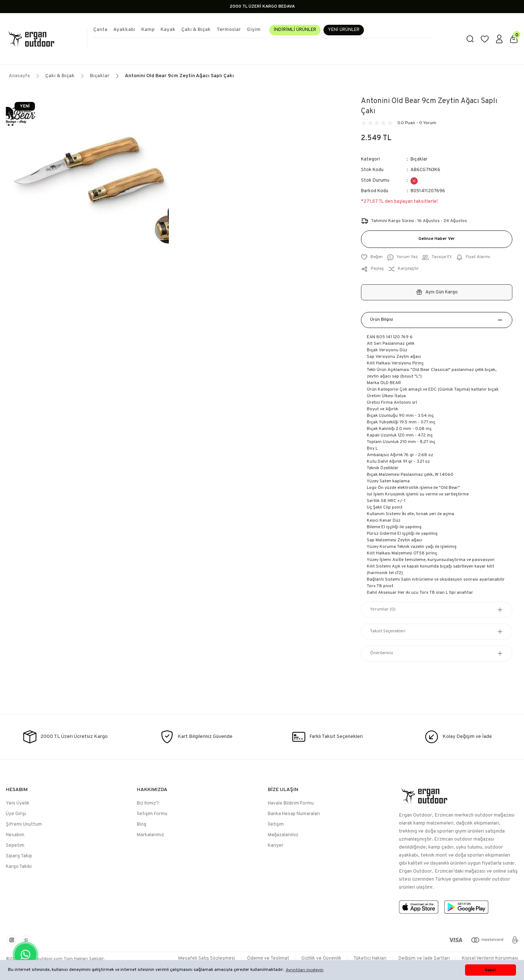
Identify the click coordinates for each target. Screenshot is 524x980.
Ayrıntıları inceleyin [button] (305, 970)
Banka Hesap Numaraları (294, 814)
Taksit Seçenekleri (388, 632)
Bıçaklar (419, 159)
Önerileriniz (382, 653)
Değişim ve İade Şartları (424, 959)
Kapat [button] (491, 970)
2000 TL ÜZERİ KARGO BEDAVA (262, 7)
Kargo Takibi (19, 867)
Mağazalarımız (283, 835)
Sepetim (15, 846)
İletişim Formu (152, 814)
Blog (142, 825)
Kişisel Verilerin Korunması (490, 959)
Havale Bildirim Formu (291, 803)
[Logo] (44, 39)
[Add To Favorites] (372, 257)
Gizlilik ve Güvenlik (321, 959)
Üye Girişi (16, 814)
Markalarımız (150, 835)
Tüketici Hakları (370, 959)
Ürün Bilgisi (382, 320)
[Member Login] (499, 39)
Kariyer (276, 846)
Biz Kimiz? (148, 803)
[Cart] (514, 39)
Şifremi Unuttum (24, 825)
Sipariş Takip (19, 856)
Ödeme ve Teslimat (268, 959)
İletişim (276, 825)
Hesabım (15, 835)
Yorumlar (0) (383, 610)
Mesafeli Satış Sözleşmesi (207, 959)
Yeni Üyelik (18, 803)
